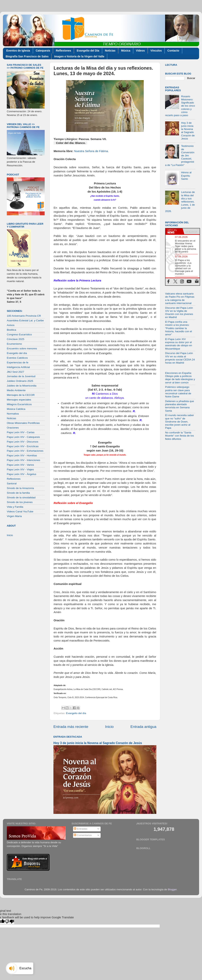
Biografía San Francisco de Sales (27, 56)
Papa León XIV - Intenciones (24, 460)
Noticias (110, 51)
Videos (140, 51)
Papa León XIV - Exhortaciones (25, 451)
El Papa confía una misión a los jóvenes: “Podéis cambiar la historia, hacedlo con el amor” (178, 328)
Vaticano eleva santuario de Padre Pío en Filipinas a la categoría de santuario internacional (180, 298)
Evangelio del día (76, 713)
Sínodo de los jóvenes (20, 502)
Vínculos (156, 51)
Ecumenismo (14, 344)
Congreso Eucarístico (19, 334)
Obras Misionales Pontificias (23, 423)
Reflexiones (63, 51)
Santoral (12, 483)
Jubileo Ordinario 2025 (20, 381)
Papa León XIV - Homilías (22, 455)
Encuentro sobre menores (22, 348)
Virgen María (14, 516)
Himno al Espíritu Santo (186, 176)
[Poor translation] (10, 922)
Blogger (172, 889)
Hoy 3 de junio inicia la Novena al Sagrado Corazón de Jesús (98, 743)
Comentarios (83, 835)
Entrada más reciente (71, 727)
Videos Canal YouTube (20, 511)
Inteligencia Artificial (18, 367)
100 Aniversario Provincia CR (24, 316)
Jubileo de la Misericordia (22, 386)
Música (126, 51)
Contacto (173, 51)
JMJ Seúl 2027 (15, 372)
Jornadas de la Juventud (21, 376)
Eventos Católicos (17, 358)
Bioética (11, 330)
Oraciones (13, 428)
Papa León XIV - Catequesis (23, 437)
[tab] (174, 231)
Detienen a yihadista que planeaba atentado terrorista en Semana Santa (180, 406)
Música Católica (16, 409)
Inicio (109, 727)
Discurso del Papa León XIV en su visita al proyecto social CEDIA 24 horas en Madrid (180, 358)
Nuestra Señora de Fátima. (91, 151)
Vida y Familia (15, 507)
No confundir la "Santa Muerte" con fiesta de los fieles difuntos (179, 436)
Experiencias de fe (18, 362)
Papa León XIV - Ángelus (22, 474)
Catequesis (43, 51)
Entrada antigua (143, 727)
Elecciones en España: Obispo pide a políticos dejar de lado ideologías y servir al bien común (180, 378)
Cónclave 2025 (16, 339)
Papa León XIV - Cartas (21, 432)
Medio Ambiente (16, 390)
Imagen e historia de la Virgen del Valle (79, 56)
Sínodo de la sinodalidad (21, 497)
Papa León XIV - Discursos (23, 442)
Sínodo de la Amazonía (20, 488)
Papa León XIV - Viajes (20, 469)
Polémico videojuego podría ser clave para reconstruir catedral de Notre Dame (178, 392)
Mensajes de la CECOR (21, 395)
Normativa (13, 414)
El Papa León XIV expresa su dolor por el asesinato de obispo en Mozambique (179, 344)
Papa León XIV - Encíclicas (23, 446)
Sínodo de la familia (18, 493)
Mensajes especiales (19, 400)
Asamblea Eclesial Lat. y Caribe (25, 320)
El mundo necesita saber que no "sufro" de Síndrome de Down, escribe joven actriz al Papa (180, 422)
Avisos (11, 325)
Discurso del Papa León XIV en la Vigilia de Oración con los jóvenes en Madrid (179, 313)
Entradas (81, 829)
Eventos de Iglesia (18, 51)
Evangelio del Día (88, 51)
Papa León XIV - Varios (20, 465)
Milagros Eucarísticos (19, 404)
